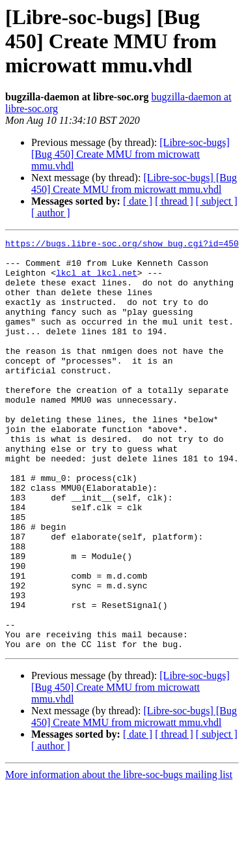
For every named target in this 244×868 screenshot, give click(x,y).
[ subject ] (217, 201)
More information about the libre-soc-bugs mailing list (119, 857)
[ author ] (51, 213)
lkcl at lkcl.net (97, 280)
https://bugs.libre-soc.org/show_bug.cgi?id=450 (122, 245)
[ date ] (138, 201)
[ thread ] (174, 201)
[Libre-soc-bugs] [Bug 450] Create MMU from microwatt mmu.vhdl (130, 154)
